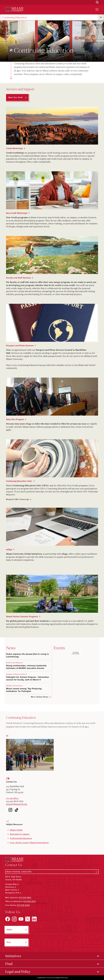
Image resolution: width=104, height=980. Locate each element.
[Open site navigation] (97, 9)
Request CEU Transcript (18, 499)
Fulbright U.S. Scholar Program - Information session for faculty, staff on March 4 (27, 678)
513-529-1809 (25, 898)
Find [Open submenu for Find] (9, 964)
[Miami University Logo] (14, 9)
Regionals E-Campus (20, 834)
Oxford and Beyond (14, 663)
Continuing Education (14, 17)
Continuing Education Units (19, 481)
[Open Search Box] (97, 2)
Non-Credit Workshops (17, 213)
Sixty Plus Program (15, 419)
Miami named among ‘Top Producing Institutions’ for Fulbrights (24, 690)
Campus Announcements (17, 674)
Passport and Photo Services (20, 346)
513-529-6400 (23, 905)
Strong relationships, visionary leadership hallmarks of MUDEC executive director (26, 667)
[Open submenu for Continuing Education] (101, 17)
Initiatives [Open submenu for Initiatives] (13, 956)
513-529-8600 (12, 798)
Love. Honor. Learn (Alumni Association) (30, 842)
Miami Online (16, 830)
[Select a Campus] (52, 872)
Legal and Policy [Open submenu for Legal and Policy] (18, 971)
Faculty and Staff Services (19, 278)
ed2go (9, 549)
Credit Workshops (14, 148)
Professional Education (21, 838)
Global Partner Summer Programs (22, 617)
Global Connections (14, 686)
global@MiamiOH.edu (17, 804)
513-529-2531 (30, 901)
